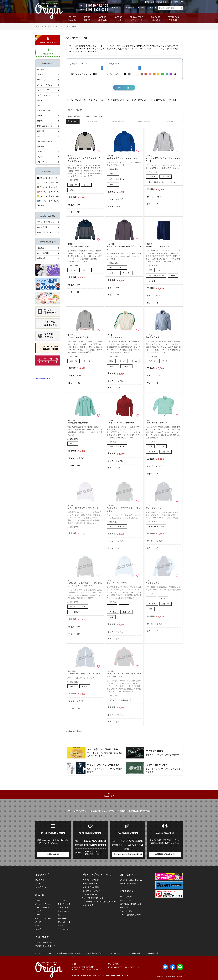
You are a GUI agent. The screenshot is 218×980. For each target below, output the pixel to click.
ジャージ (62, 27)
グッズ (40, 157)
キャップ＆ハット (44, 110)
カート (154, 8)
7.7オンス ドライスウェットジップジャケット (163, 159)
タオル (40, 116)
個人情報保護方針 (95, 953)
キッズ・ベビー (43, 100)
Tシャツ (40, 75)
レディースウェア (44, 95)
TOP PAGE (39, 27)
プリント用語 (88, 905)
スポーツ (74, 185)
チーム (86, 185)
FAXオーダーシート (44, 232)
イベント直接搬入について (131, 915)
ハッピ (40, 136)
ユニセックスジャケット (85, 245)
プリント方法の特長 (91, 887)
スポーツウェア (43, 90)
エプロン (41, 121)
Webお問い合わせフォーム (131, 880)
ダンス (112, 700)
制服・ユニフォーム (45, 126)
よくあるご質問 (43, 253)
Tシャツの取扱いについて (93, 898)
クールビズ (74, 612)
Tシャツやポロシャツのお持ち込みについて (100, 902)
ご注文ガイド (42, 248)
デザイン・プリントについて (97, 874)
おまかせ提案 (42, 227)
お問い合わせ (42, 258)
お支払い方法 (125, 900)
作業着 (85, 686)
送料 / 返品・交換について (131, 904)
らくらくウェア (163, 336)
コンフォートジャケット (163, 421)
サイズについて (126, 897)
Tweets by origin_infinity (43, 378)
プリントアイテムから (46, 222)
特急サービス (125, 908)
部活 (72, 190)
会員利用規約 (153, 953)
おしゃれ (74, 361)
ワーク (73, 270)
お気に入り (118, 8)
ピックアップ (42, 874)
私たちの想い (41, 880)
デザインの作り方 (90, 884)
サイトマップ (115, 953)
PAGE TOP (109, 796)
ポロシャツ (41, 80)
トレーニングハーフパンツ (163, 245)
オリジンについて (44, 953)
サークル (113, 184)
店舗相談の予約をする (165, 854)
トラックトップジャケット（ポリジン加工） (124, 247)
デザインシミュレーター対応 (83, 74)
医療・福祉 (41, 131)
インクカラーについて (91, 891)
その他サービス (126, 911)
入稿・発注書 (42, 937)
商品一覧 (51, 27)
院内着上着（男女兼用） (85, 421)
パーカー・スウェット (46, 85)
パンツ (40, 152)
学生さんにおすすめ (117, 179)
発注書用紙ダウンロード (45, 946)
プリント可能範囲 (90, 894)
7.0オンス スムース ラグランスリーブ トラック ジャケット (85, 159)
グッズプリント (42, 887)
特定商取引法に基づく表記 (70, 953)
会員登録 (131, 8)
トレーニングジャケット (85, 336)
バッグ (40, 105)
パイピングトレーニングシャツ (124, 421)
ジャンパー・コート (45, 141)
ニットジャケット (124, 336)
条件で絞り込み (124, 88)
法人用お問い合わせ (128, 884)
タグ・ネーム (42, 162)
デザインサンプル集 (91, 880)
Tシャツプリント (42, 884)
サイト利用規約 (134, 953)
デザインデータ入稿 (43, 942)
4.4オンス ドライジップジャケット (124, 157)
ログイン (143, 8)
